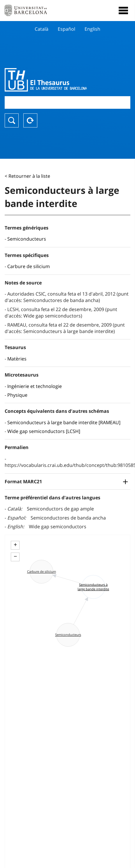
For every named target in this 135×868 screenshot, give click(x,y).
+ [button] (15, 545)
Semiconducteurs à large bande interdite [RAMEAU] (64, 422)
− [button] (15, 556)
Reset (30, 120)
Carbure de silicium (29, 266)
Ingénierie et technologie (35, 386)
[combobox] (67, 102)
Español (66, 29)
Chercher (12, 120)
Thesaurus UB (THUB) (49, 80)
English (92, 29)
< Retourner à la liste (27, 176)
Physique (17, 395)
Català (42, 29)
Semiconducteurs (27, 239)
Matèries (17, 359)
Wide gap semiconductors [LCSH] (44, 431)
